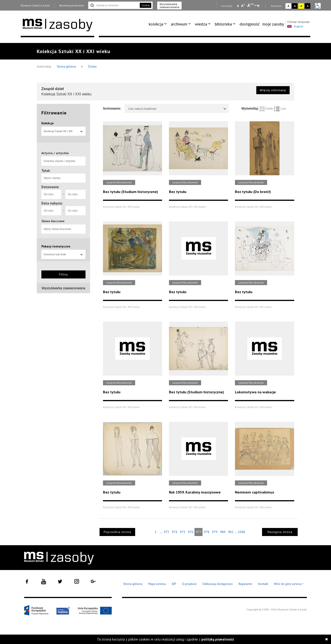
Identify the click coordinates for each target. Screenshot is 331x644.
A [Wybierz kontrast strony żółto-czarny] (301, 6)
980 (223, 532)
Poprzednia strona (117, 532)
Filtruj (63, 274)
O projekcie (189, 584)
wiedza (201, 24)
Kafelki (267, 109)
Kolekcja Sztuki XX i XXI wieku (63, 133)
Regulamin (245, 584)
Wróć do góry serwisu (289, 584)
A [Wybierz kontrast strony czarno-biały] (295, 6)
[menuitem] (158, 24)
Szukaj (146, 5)
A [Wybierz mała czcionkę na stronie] (238, 6)
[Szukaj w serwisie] (114, 5)
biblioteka (223, 24)
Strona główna (67, 67)
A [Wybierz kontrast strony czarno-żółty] (308, 6)
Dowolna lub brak (63, 254)
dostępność (250, 24)
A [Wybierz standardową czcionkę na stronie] (243, 6)
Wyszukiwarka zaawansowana (169, 6)
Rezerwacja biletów (71, 5)
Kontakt (263, 584)
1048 (241, 532)
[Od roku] (51, 194)
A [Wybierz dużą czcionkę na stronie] (251, 5)
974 (174, 532)
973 (166, 532)
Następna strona (280, 532)
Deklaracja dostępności (218, 584)
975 (183, 532)
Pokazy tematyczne (56, 246)
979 (215, 532)
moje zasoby (273, 24)
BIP (174, 584)
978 (207, 532)
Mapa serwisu (157, 584)
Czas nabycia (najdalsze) (177, 109)
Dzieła (92, 67)
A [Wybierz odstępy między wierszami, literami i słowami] (259, 6)
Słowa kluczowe (53, 221)
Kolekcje (48, 123)
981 (231, 532)
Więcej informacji (273, 90)
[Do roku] (75, 194)
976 (191, 532)
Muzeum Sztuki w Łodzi (35, 5)
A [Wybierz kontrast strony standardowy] (288, 6)
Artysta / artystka (55, 153)
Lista (280, 109)
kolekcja (156, 24)
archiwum (179, 24)
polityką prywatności (218, 639)
